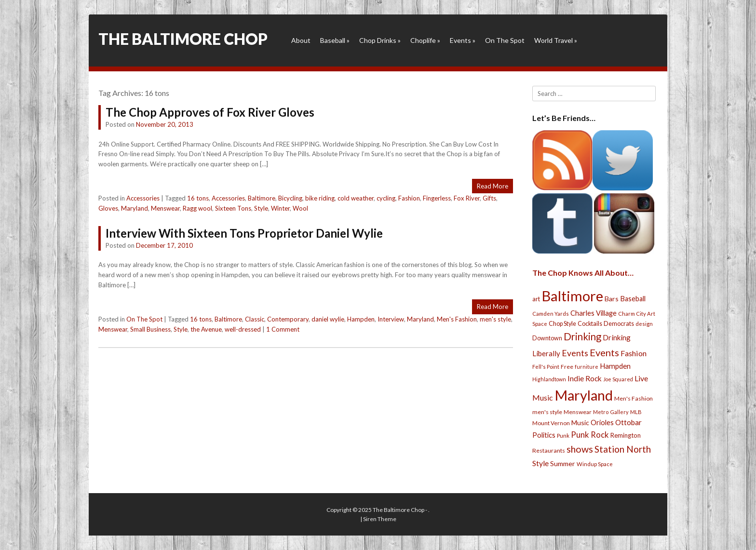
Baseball (335, 40)
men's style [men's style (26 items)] (547, 412)
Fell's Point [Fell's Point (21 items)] (546, 367)
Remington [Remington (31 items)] (626, 435)
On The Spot (505, 40)
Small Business (150, 329)
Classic (255, 319)
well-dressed (243, 329)
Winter (280, 208)
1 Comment (283, 329)
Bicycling (290, 198)
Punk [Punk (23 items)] (563, 436)
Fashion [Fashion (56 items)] (634, 353)
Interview (391, 319)
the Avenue (206, 329)
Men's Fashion (457, 319)
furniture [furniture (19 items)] (587, 367)
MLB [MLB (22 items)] (636, 412)
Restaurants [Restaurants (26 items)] (549, 450)
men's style (495, 319)
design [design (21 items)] (644, 324)
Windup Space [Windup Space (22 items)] (595, 464)
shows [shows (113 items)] (580, 449)
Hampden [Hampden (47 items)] (615, 366)
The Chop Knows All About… (583, 273)
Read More (493, 186)
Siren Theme (380, 519)
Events (463, 40)
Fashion (409, 198)
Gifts (489, 198)
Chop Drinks (380, 40)
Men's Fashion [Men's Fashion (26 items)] (634, 398)
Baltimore (262, 198)
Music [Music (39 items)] (580, 423)
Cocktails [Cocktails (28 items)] (590, 324)
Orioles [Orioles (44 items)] (602, 422)
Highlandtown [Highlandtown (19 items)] (549, 379)
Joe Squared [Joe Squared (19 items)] (618, 379)
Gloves (108, 208)
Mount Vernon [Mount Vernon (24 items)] (551, 423)
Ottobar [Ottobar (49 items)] (628, 422)
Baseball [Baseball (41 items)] (633, 299)
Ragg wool (197, 208)
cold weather (356, 198)
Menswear (165, 208)
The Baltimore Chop (183, 39)
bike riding (320, 198)
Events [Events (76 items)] (575, 353)
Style (261, 208)
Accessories (143, 198)
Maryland (135, 208)
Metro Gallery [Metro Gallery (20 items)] (611, 412)
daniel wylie (328, 319)
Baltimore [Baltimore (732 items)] (572, 296)
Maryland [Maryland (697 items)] (584, 395)
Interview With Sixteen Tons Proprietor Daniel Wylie (244, 233)
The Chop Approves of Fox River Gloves (210, 112)
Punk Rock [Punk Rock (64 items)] (590, 435)
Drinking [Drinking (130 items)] (582, 336)
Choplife (425, 40)
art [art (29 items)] (536, 299)
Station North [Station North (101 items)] (623, 449)
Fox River (467, 198)
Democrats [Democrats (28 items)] (619, 324)
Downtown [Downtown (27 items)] (547, 338)
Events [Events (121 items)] (604, 352)
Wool (300, 208)
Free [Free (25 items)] (567, 367)
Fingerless (437, 198)
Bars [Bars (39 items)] (612, 299)
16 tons (198, 198)
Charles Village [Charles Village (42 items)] (594, 313)
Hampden (361, 319)
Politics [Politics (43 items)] (544, 435)
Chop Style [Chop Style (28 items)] (562, 324)
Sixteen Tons (233, 208)
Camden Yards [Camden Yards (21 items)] (551, 314)
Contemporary (288, 319)
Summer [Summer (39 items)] (563, 463)
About (301, 40)
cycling (386, 198)
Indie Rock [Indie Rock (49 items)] (585, 378)
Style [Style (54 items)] (540, 463)
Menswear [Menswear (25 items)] (578, 412)
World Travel (556, 40)
